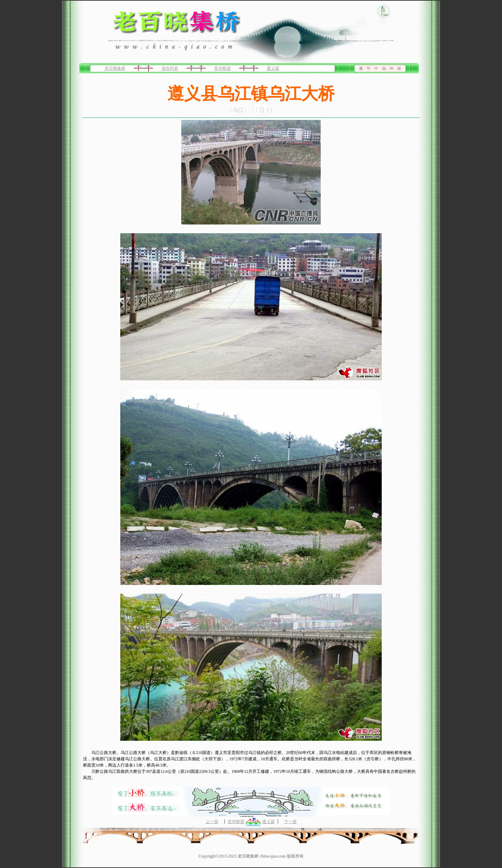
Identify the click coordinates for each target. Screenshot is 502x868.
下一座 (290, 822)
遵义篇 (273, 68)
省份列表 (170, 68)
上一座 (212, 822)
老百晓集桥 (115, 68)
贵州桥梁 (222, 68)
